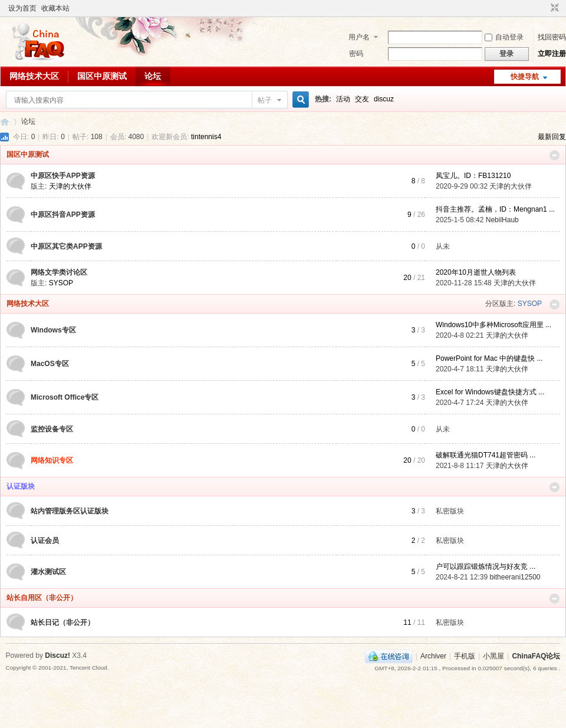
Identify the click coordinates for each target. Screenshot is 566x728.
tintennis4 (206, 137)
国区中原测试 (102, 76)
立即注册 (552, 54)
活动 (343, 99)
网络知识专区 (52, 460)
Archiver (433, 656)
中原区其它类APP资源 (66, 246)
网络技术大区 (34, 76)
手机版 (465, 656)
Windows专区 (53, 330)
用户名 (359, 37)
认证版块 (21, 486)
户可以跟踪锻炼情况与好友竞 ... (486, 566)
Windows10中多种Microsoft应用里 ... (493, 325)
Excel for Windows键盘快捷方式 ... (490, 392)
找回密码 (552, 37)
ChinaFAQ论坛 (5, 122)
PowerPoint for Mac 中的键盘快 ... (489, 358)
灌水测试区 (48, 572)
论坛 (153, 76)
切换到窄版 (553, 8)
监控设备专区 (52, 429)
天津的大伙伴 (70, 186)
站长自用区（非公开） (42, 598)
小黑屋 (493, 656)
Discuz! (57, 655)
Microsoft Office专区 (65, 397)
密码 (356, 54)
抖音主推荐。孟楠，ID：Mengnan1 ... (495, 209)
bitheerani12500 (515, 577)
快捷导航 (525, 77)
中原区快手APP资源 (63, 176)
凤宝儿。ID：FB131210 (473, 176)
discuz (384, 99)
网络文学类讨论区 (59, 272)
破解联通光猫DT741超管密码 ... (486, 455)
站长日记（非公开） (62, 622)
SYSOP (61, 283)
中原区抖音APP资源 (63, 215)
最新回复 (552, 137)
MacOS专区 (50, 364)
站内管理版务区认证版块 (70, 511)
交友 (362, 99)
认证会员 (45, 541)
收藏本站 (55, 8)
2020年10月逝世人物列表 (476, 272)
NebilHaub (502, 220)
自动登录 (504, 37)
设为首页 (22, 8)
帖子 (265, 100)
